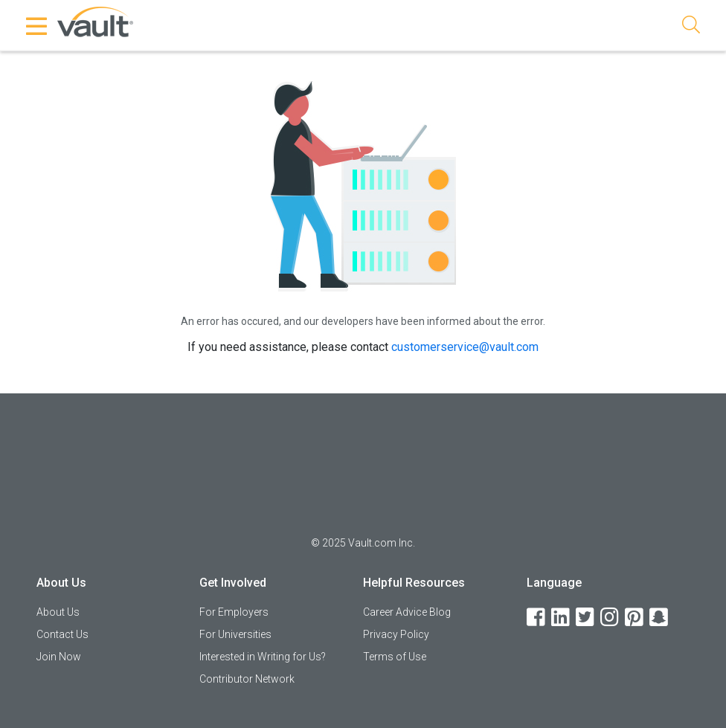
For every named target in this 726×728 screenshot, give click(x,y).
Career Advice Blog (407, 612)
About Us (58, 612)
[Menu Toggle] (37, 26)
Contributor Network (247, 679)
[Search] (691, 27)
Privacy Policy (396, 634)
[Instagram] (611, 618)
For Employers (234, 612)
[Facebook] (537, 618)
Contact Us (62, 634)
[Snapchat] (660, 618)
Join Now (59, 657)
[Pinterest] (635, 618)
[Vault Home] (95, 21)
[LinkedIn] (562, 618)
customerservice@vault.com (465, 347)
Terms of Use (395, 657)
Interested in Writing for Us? (263, 657)
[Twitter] (586, 618)
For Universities (235, 634)
